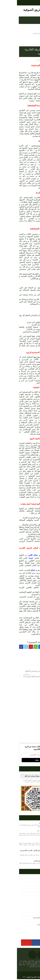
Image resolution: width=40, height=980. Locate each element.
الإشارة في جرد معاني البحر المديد (27, 861)
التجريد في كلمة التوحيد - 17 (29, 831)
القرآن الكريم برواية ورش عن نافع (20, 776)
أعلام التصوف (32, 877)
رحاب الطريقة (32, 915)
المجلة (34, 894)
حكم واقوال (33, 908)
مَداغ (16, 570)
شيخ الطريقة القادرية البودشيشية (26, 918)
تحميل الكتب (32, 898)
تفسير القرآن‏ (32, 905)
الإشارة (34, 881)
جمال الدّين (17, 555)
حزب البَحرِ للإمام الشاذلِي (30, 823)
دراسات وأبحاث (31, 911)
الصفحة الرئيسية (32, 60)
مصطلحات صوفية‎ (31, 932)
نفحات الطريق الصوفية (21, 10)
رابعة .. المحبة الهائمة (31, 841)
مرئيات (34, 928)
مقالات (34, 935)
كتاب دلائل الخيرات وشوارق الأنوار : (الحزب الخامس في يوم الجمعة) (20, 852)
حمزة (14, 558)
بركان (36, 573)
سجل (20, 761)
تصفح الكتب (33, 901)
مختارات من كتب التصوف (28, 925)
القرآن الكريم (32, 891)
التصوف (34, 884)
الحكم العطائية (32, 888)
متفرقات (34, 922)
